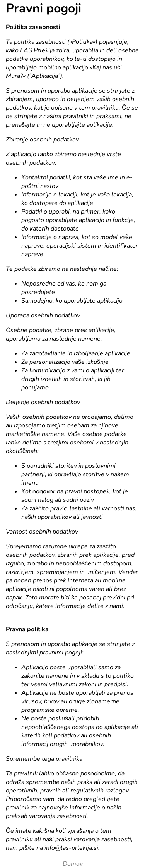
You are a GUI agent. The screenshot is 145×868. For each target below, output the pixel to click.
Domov (73, 864)
